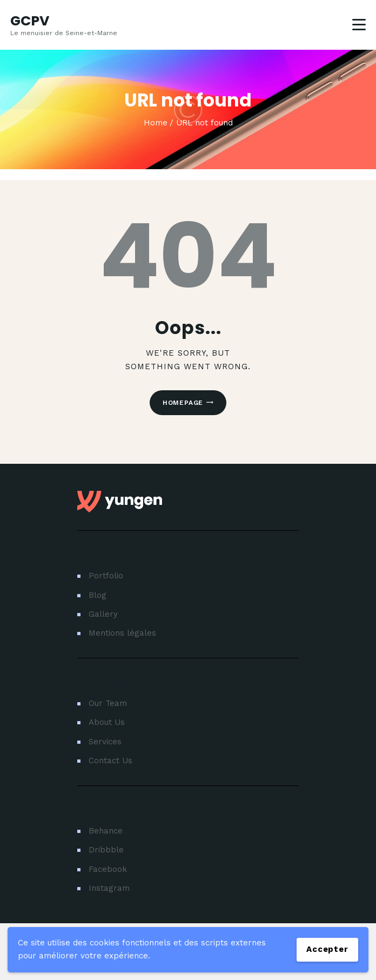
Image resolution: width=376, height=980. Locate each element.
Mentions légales (122, 633)
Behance (106, 831)
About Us (107, 722)
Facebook (108, 869)
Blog (98, 595)
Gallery (103, 614)
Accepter (327, 949)
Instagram (109, 888)
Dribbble (106, 850)
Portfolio (106, 576)
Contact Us (110, 761)
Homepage (183, 403)
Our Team (108, 703)
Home (156, 123)
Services (105, 742)
